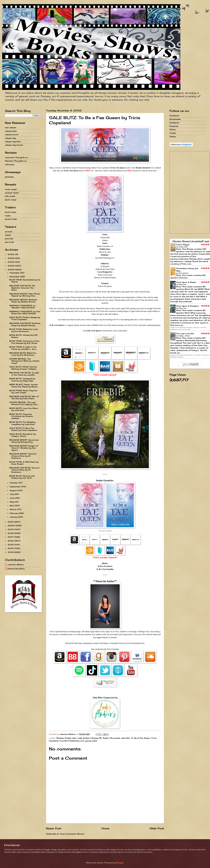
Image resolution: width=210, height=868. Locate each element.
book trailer (11, 212)
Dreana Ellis (183, 247)
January (14, 517)
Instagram (174, 123)
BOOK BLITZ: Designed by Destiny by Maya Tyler (22, 380)
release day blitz (13, 142)
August (14, 490)
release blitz (11, 131)
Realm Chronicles (112, 738)
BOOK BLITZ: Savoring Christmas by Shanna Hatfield (21, 416)
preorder (9, 239)
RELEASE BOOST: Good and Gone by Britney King (24, 441)
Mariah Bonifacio (16, 569)
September (15, 487)
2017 (11, 537)
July (12, 494)
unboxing (10, 164)
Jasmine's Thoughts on (16, 157)
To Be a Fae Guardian (105, 569)
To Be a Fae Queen (105, 566)
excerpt (9, 232)
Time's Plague (183, 245)
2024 (11, 262)
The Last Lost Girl (185, 334)
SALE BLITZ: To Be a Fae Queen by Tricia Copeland (23, 429)
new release (11, 128)
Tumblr (173, 133)
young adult (91, 741)
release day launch (14, 145)
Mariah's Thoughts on (16, 161)
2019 (11, 529)
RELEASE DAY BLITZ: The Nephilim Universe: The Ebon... (22, 288)
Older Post (157, 828)
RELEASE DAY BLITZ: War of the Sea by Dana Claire (24, 397)
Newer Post (54, 828)
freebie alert (71, 738)
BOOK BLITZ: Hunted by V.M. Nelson (24, 336)
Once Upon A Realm (186, 282)
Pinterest (174, 126)
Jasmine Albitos (16, 565)
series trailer (11, 219)
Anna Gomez (183, 273)
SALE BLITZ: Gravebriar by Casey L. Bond (23, 435)
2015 (11, 545)
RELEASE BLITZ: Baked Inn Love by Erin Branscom (23, 354)
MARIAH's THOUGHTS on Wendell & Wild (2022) (22, 307)
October (14, 483)
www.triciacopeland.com (135, 643)
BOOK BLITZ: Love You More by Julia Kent (24, 409)
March (13, 509)
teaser (8, 235)
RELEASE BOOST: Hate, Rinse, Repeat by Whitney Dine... (25, 295)
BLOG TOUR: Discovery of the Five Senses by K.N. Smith (24, 342)
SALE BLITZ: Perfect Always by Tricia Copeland (25, 318)
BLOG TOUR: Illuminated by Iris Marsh (25, 281)
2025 (11, 258)
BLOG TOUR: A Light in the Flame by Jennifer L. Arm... (23, 348)
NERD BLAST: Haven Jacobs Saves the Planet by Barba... (24, 385)
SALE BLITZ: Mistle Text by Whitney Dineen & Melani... (23, 368)
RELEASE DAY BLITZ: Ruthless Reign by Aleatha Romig (25, 324)
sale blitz (126, 738)
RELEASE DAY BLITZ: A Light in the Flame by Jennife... (24, 374)
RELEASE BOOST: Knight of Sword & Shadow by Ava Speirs (24, 448)
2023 (11, 266)
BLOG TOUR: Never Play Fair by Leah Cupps (23, 392)
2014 (11, 548)
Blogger (120, 863)
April (12, 506)
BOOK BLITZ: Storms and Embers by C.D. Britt (22, 477)
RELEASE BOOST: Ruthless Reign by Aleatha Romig (23, 301)
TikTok (172, 130)
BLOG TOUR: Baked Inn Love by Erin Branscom (24, 330)
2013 (11, 552)
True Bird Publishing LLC (72, 741)
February (14, 513)
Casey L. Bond (184, 336)
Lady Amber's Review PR (90, 738)
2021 (11, 522)
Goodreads (175, 119)
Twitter (173, 137)
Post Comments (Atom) (72, 834)
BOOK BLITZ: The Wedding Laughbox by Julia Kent (22, 423)
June (12, 498)
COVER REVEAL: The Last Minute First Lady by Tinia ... (24, 403)
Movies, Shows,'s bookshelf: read (191, 241)
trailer (8, 216)
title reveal (10, 196)
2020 (12, 526)
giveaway (9, 177)
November (15, 277)
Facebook (174, 116)
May (12, 502)
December (15, 273)
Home (105, 828)
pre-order (10, 242)
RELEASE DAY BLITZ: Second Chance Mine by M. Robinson (24, 470)
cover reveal (11, 189)
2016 (11, 541)
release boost (12, 135)
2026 (11, 254)
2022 (11, 270)
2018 (11, 533)
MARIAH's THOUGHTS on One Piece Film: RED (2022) (25, 312)
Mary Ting (182, 284)
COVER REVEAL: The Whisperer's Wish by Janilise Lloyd (24, 361)
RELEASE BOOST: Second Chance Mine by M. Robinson (23, 456)
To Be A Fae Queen (141, 738)
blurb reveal (11, 200)
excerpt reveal (12, 193)
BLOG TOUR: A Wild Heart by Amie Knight (24, 463)
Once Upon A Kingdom (188, 306)
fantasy (60, 738)
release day (10, 138)
